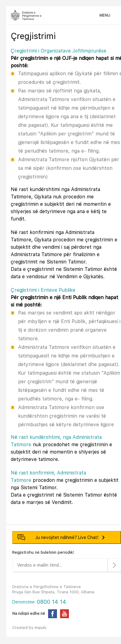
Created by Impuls (29, 628)
